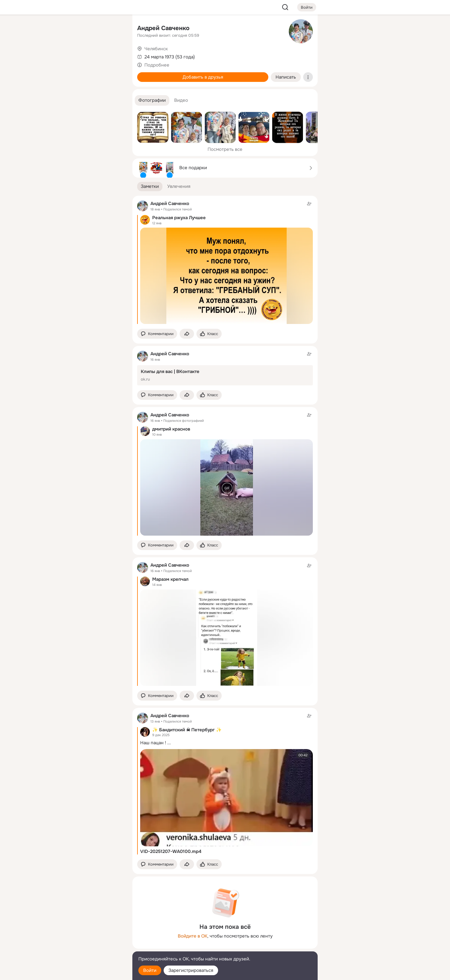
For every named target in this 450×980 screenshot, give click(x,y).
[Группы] (114, 29)
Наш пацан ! (153, 743)
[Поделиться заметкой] (187, 334)
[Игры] (114, 82)
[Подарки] (61, 82)
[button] (152, 100)
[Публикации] (61, 55)
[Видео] (114, 55)
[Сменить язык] (88, 946)
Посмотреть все (225, 149)
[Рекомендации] (88, 108)
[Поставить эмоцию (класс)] (209, 334)
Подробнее (157, 65)
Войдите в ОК (193, 936)
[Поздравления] (88, 82)
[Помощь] (61, 108)
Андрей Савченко (163, 28)
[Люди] (88, 55)
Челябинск (156, 49)
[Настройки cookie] (88, 972)
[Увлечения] (88, 29)
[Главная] (61, 29)
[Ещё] (88, 933)
